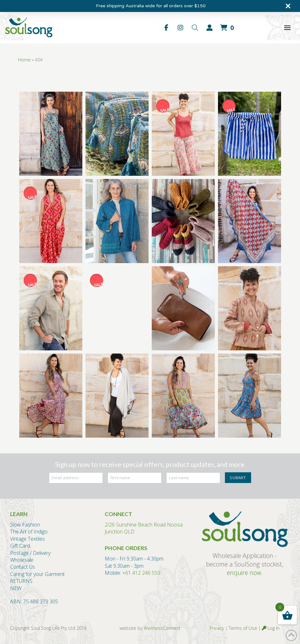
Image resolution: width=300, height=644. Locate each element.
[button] (195, 28)
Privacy (217, 628)
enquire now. (245, 573)
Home (24, 60)
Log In (271, 628)
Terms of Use (243, 628)
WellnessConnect (162, 628)
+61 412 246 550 (141, 573)
